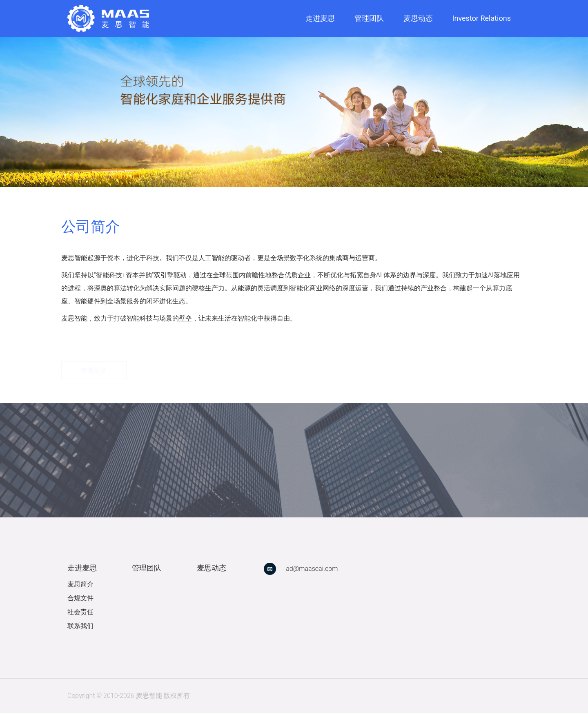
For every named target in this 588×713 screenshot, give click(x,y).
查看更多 (94, 354)
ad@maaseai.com (312, 569)
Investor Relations (482, 18)
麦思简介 (80, 584)
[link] (108, 18)
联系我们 (80, 626)
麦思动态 (418, 18)
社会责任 (80, 612)
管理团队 (369, 18)
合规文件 (80, 598)
